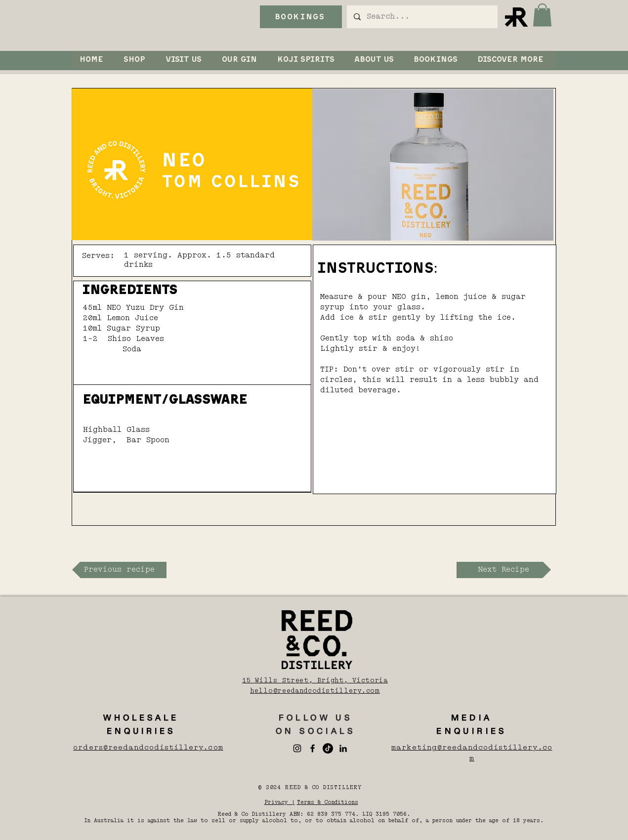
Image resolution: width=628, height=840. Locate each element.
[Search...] (422, 17)
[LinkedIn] (343, 748)
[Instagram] (297, 748)
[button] (542, 15)
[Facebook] (313, 748)
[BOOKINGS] (301, 17)
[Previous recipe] (119, 570)
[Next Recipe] (504, 570)
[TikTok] (328, 748)
